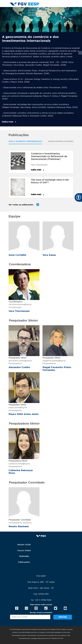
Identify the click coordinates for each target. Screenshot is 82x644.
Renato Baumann (19, 527)
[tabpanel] (41, 67)
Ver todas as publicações (21, 205)
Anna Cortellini (17, 255)
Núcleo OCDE (24, 545)
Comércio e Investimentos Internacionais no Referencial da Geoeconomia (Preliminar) (49, 156)
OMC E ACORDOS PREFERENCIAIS (25, 141)
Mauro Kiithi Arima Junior (24, 414)
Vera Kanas (49, 255)
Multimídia (24, 556)
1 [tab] (80, 53)
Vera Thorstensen (39, 165)
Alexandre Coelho (19, 367)
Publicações (24, 562)
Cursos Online (24, 551)
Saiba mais (8, 122)
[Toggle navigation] (72, 9)
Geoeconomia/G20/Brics (62, 141)
